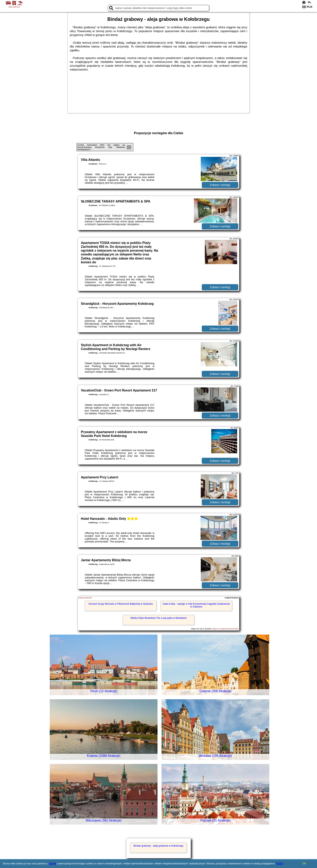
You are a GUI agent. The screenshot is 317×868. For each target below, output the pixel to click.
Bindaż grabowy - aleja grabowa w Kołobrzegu (159, 846)
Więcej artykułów (85, 598)
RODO (280, 864)
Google (52, 864)
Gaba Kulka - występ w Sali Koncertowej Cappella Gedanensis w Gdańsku (196, 605)
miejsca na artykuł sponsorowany (225, 629)
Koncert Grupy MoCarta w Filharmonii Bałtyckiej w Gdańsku (121, 604)
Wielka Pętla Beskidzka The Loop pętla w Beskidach (159, 618)
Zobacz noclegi (220, 185)
